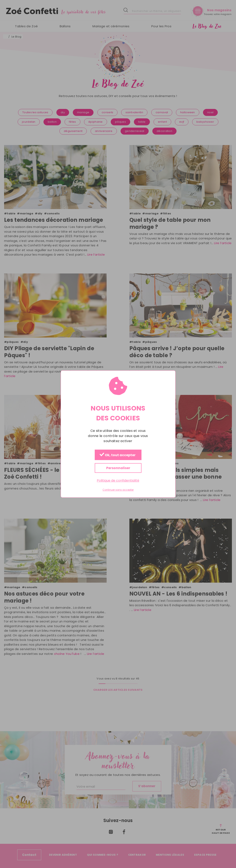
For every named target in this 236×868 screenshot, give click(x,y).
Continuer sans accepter (118, 490)
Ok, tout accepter (117, 455)
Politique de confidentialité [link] (118, 481)
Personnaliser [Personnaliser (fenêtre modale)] (118, 468)
